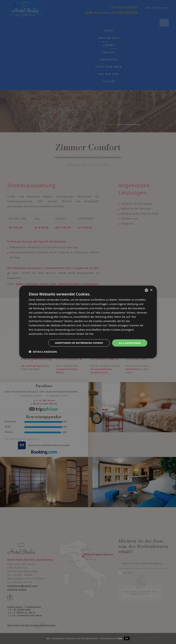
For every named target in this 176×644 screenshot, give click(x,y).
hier (120, 638)
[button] (43, 352)
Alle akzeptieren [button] (129, 343)
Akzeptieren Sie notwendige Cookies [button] (76, 343)
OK (127, 638)
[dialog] (88, 322)
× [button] (151, 290)
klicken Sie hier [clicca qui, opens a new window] (85, 334)
